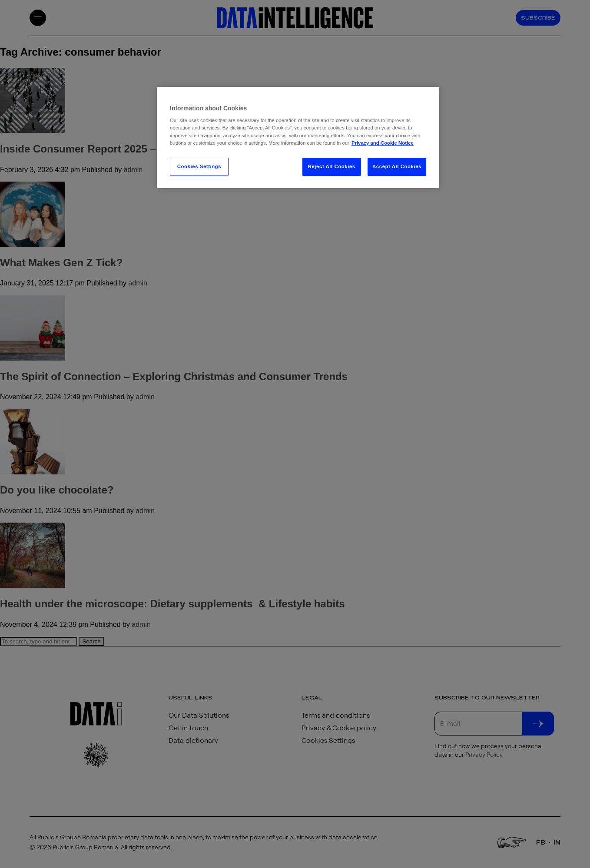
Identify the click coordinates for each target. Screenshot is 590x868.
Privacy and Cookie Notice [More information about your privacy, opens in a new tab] (383, 143)
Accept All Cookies (397, 166)
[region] (298, 137)
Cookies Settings (199, 166)
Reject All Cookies (332, 166)
